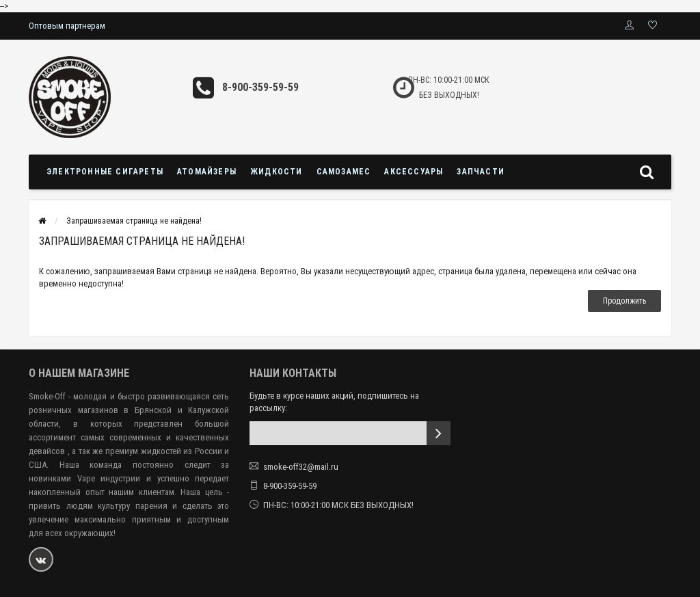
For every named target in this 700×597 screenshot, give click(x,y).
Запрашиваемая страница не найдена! (134, 221)
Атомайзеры (207, 172)
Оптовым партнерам (67, 26)
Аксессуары (414, 172)
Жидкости (277, 172)
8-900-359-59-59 (260, 87)
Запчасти (481, 172)
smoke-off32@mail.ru (301, 467)
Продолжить (624, 301)
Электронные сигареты (105, 172)
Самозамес (344, 172)
